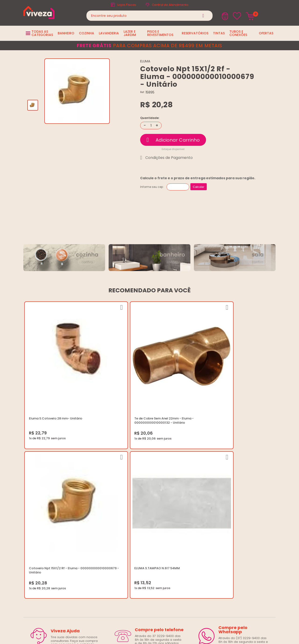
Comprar (173, 140)
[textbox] (149, 16)
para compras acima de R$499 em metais (149, 46)
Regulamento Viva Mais (144, 525)
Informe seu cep (152, 187)
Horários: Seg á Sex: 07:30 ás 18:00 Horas (245, 502)
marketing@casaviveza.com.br (237, 497)
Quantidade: (150, 118)
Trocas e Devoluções (142, 513)
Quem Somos (137, 497)
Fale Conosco (224, 508)
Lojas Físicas (127, 5)
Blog (129, 491)
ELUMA (145, 61)
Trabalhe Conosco (140, 502)
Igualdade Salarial (140, 530)
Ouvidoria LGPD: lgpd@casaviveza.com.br (158, 536)
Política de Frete (138, 508)
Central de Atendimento (170, 5)
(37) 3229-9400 (226, 491)
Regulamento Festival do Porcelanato (155, 519)
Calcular (199, 187)
